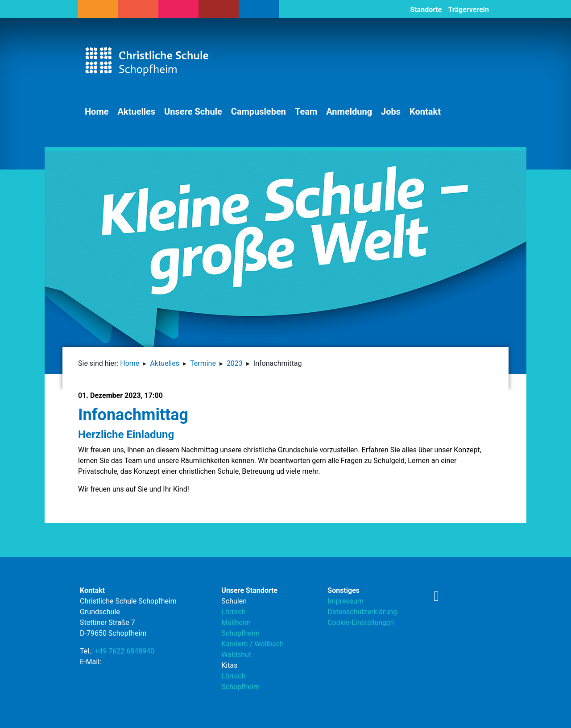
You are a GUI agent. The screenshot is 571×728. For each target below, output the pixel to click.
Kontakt (425, 112)
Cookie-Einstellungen (361, 623)
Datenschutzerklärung (362, 612)
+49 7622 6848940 (124, 651)
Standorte (426, 10)
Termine (203, 363)
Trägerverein (468, 10)
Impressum (345, 601)
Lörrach (233, 612)
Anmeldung (349, 112)
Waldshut (236, 655)
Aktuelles (137, 112)
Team (306, 112)
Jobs (391, 112)
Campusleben (259, 112)
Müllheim (236, 623)
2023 (235, 363)
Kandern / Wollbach (252, 644)
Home (97, 112)
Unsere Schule (193, 112)
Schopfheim (240, 633)
